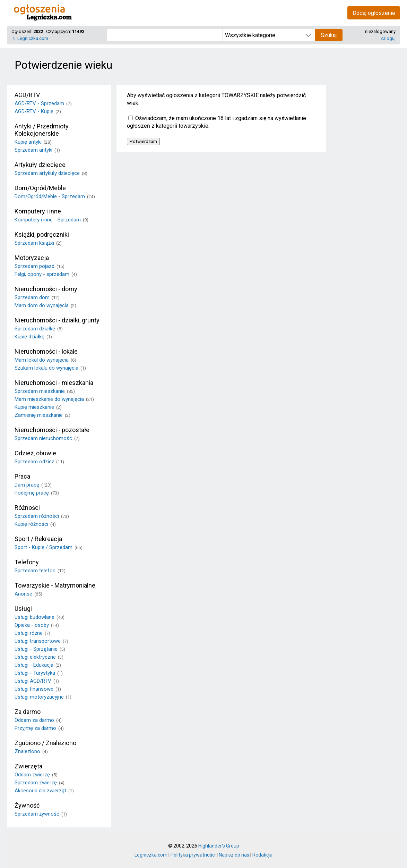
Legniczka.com (33, 38)
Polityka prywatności (193, 855)
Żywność (27, 805)
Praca (22, 476)
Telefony (27, 562)
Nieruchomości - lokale (46, 351)
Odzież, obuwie (35, 453)
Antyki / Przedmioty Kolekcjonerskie (42, 130)
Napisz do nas (234, 855)
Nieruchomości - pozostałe (52, 430)
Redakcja (262, 855)
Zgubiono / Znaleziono (45, 743)
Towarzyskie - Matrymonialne (55, 585)
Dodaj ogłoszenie (374, 13)
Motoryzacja (32, 258)
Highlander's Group (219, 846)
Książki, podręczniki (42, 234)
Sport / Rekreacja (38, 539)
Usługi (23, 609)
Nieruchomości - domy (46, 289)
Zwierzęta (28, 766)
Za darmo (28, 712)
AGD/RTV (27, 95)
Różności (27, 508)
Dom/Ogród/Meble (40, 188)
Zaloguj (388, 38)
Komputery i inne (38, 211)
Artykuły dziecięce (40, 165)
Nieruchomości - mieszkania (54, 383)
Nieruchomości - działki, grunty (57, 320)
